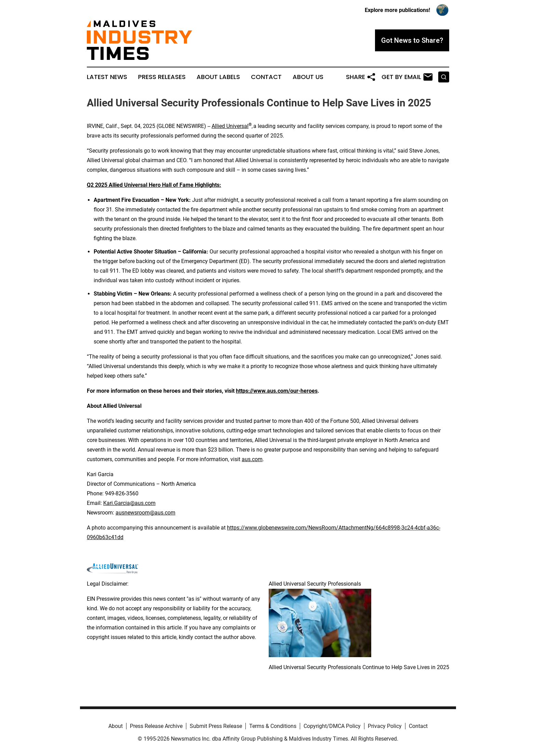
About (116, 726)
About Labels (218, 77)
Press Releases (162, 77)
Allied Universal (230, 126)
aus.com (252, 459)
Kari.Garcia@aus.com (129, 503)
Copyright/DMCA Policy (332, 726)
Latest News (107, 77)
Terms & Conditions (273, 726)
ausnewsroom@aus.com (145, 513)
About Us (308, 77)
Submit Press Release (216, 726)
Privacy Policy (385, 726)
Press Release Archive (156, 726)
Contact (266, 77)
